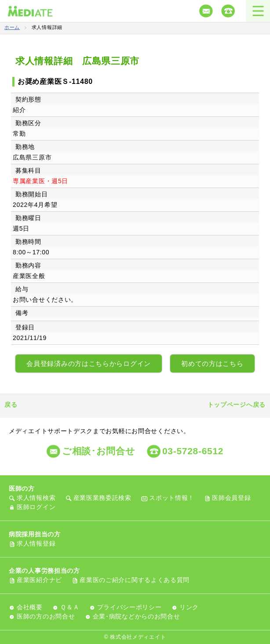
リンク (189, 607)
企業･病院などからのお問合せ (137, 616)
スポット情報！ (172, 498)
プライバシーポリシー (130, 607)
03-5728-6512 (193, 451)
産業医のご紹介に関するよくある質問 (135, 580)
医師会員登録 (231, 498)
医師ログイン (36, 507)
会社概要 (30, 607)
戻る (11, 405)
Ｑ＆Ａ (70, 607)
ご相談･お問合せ (99, 451)
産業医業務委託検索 (102, 498)
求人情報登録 (36, 543)
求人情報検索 (36, 498)
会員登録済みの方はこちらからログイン (89, 364)
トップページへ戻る (237, 405)
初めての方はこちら (212, 364)
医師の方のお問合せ (46, 616)
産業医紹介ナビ (39, 580)
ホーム (12, 27)
